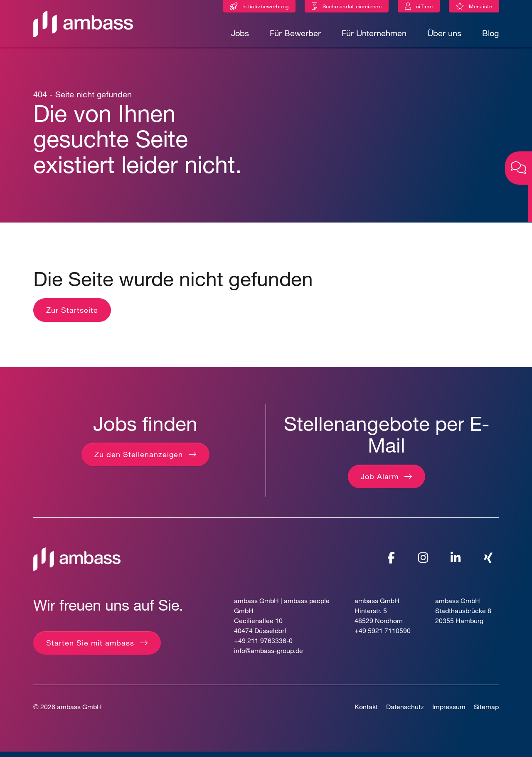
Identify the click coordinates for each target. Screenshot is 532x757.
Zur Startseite (72, 315)
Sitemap (486, 712)
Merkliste (484, 8)
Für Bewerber (295, 33)
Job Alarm (380, 482)
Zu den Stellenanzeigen (139, 460)
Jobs (240, 33)
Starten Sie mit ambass (90, 648)
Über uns (444, 33)
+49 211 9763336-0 (263, 646)
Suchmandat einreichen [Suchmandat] (352, 6)
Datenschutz (405, 712)
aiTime (424, 6)
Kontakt (366, 712)
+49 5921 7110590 (383, 636)
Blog (490, 33)
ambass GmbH (79, 712)
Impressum (449, 712)
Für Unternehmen (374, 33)
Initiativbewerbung (265, 6)
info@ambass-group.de (268, 656)
